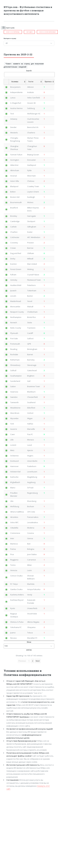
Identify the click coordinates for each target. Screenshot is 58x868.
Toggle (4, 28)
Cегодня (29, 32)
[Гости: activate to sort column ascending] (34, 82)
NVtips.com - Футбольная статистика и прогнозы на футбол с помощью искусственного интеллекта (28, 11)
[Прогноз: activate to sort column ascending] (48, 82)
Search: (29, 73)
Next (38, 661)
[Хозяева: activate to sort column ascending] (17, 82)
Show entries (29, 646)
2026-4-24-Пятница (13, 32)
